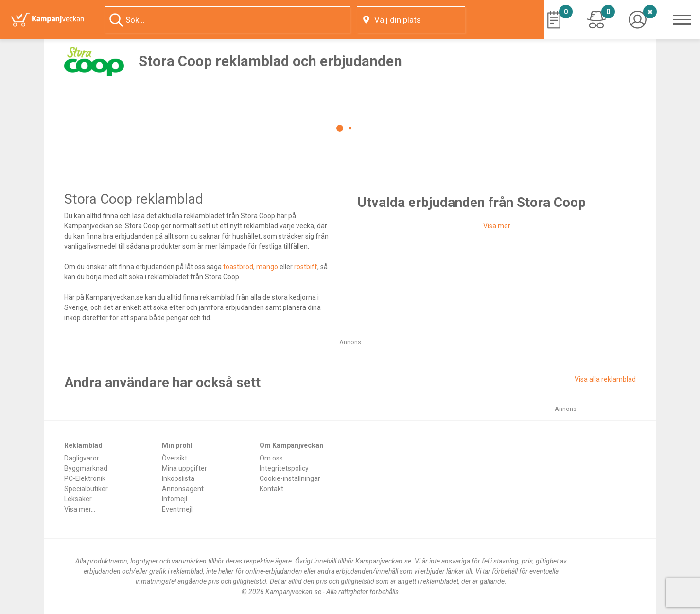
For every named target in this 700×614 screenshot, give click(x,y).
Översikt (175, 458)
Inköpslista (178, 478)
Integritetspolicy (284, 468)
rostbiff (306, 267)
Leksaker (78, 499)
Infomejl (175, 499)
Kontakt (271, 489)
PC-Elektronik (85, 478)
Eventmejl (177, 509)
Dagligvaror (82, 458)
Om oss (271, 458)
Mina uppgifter (184, 468)
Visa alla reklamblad (605, 379)
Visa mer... (80, 509)
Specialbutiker (86, 489)
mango (267, 267)
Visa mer (497, 226)
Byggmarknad (86, 468)
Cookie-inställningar (290, 478)
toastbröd (238, 267)
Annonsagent (183, 489)
